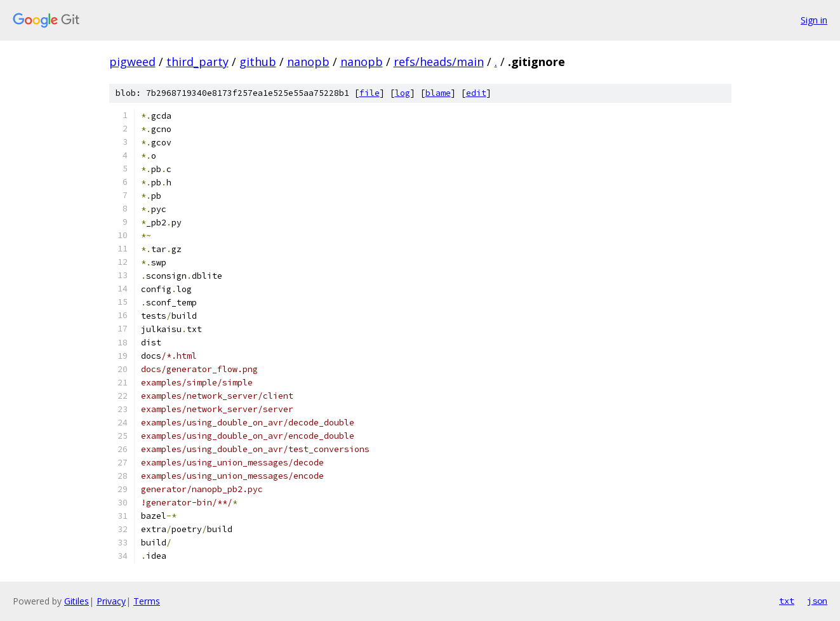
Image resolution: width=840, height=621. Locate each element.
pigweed (132, 62)
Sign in (814, 20)
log (403, 93)
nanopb (308, 62)
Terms (147, 601)
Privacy (111, 601)
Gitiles (77, 601)
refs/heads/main (439, 62)
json (817, 601)
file (370, 93)
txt (787, 601)
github (258, 62)
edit (476, 93)
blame (438, 93)
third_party (197, 62)
